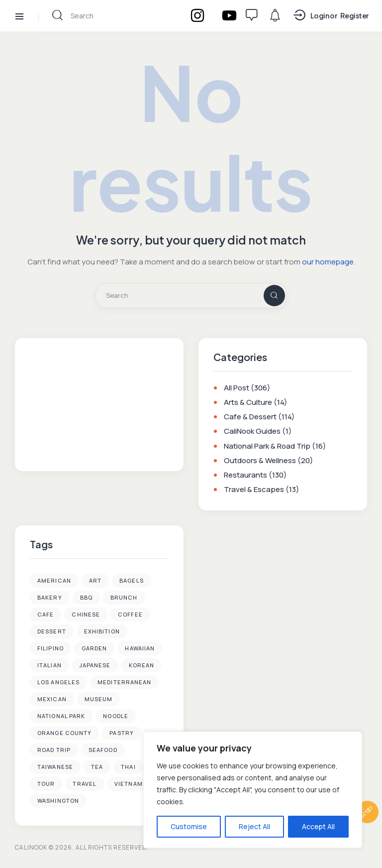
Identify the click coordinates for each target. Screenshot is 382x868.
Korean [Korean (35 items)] (142, 666)
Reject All (254, 826)
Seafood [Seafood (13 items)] (103, 750)
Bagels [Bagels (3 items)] (132, 581)
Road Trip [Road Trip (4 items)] (54, 750)
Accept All (318, 826)
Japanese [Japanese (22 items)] (95, 666)
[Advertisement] (99, 403)
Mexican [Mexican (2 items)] (52, 699)
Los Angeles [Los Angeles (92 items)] (58, 682)
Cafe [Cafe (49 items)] (46, 615)
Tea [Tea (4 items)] (97, 767)
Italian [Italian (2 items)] (49, 666)
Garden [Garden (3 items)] (95, 649)
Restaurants (245, 475)
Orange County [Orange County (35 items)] (64, 733)
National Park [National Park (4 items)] (61, 716)
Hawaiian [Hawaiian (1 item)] (140, 649)
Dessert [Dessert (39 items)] (52, 632)
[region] (253, 790)
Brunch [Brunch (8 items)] (124, 598)
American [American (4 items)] (54, 581)
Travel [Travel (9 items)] (85, 784)
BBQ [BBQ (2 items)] (86, 598)
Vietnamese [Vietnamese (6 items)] (135, 784)
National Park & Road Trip (267, 446)
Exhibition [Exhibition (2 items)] (102, 632)
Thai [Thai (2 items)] (128, 767)
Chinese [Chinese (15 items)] (86, 615)
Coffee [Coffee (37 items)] (130, 615)
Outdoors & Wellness (260, 461)
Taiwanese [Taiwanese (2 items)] (55, 767)
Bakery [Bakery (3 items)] (50, 598)
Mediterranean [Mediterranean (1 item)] (124, 682)
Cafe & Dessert (250, 417)
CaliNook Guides (252, 432)
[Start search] (57, 15)
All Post (237, 388)
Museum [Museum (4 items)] (99, 699)
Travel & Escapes (254, 490)
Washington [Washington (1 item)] (58, 801)
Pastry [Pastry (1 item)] (122, 733)
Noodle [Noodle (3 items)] (116, 716)
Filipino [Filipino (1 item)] (50, 649)
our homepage (328, 262)
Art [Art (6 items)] (95, 581)
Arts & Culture (248, 403)
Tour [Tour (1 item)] (46, 784)
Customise (189, 826)
